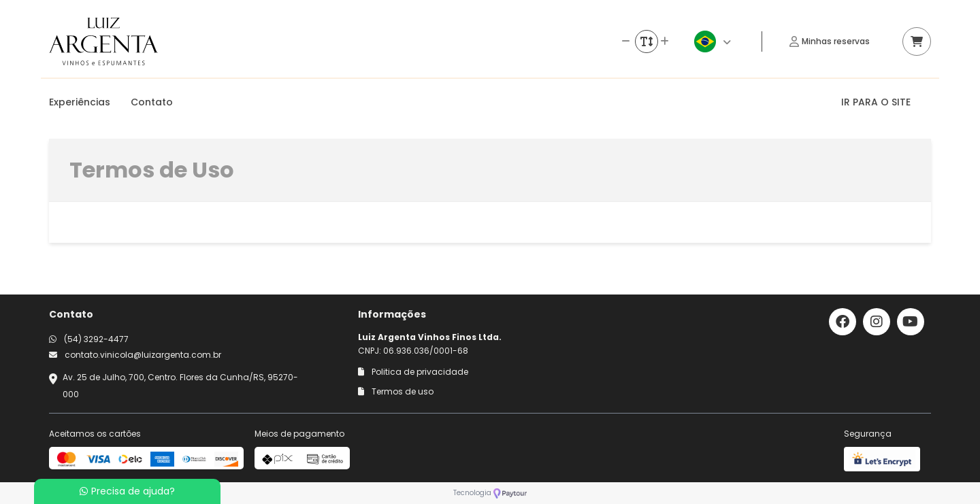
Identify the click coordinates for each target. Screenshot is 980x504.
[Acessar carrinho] (917, 41)
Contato (152, 102)
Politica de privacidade (413, 372)
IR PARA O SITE (876, 102)
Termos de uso (396, 391)
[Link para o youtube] (911, 322)
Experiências (80, 102)
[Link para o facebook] (843, 322)
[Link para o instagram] (877, 322)
